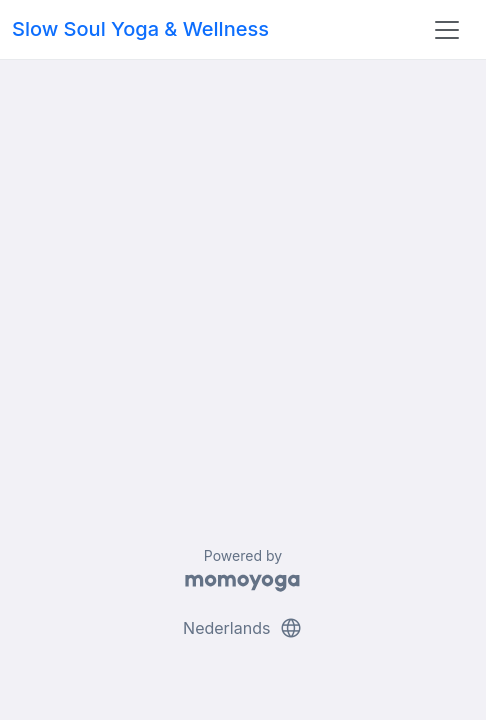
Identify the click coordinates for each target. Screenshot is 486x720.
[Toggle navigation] (447, 30)
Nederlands (243, 628)
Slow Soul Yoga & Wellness (140, 29)
